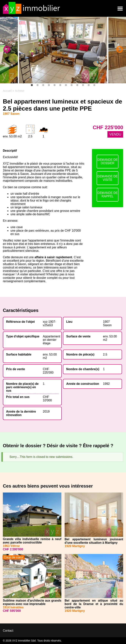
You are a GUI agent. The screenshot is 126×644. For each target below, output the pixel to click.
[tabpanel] (63, 50)
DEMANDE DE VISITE (108, 178)
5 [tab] (55, 85)
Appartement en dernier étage (52, 340)
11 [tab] (89, 85)
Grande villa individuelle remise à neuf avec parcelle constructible (32, 541)
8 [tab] (72, 85)
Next (119, 50)
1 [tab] (32, 85)
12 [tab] (94, 85)
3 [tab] (43, 85)
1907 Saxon (107, 323)
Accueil (7, 91)
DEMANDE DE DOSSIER (108, 161)
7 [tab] (66, 85)
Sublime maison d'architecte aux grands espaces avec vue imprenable (32, 602)
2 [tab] (38, 85)
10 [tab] (83, 85)
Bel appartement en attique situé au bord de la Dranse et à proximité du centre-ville (94, 604)
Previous (7, 50)
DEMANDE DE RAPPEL (108, 195)
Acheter (20, 91)
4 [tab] (49, 85)
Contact (8, 631)
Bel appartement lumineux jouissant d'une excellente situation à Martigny (94, 541)
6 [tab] (60, 85)
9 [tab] (77, 85)
